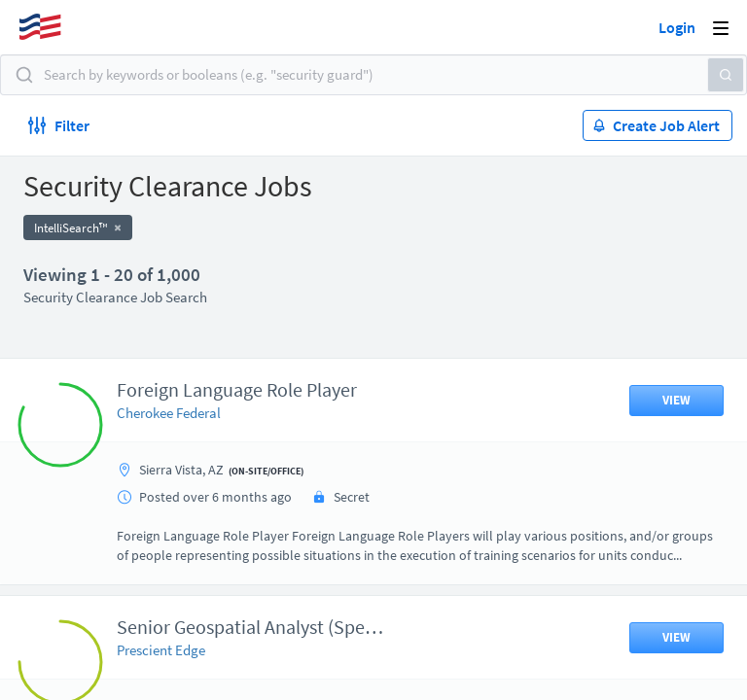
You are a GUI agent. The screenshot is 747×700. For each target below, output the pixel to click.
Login (677, 27)
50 (485, 543)
